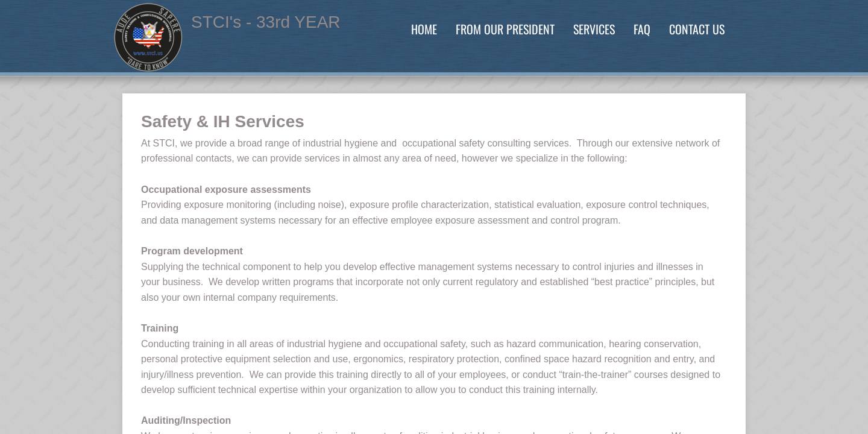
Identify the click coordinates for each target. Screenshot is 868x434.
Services (594, 29)
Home (424, 29)
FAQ (642, 29)
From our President (505, 29)
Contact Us (697, 29)
